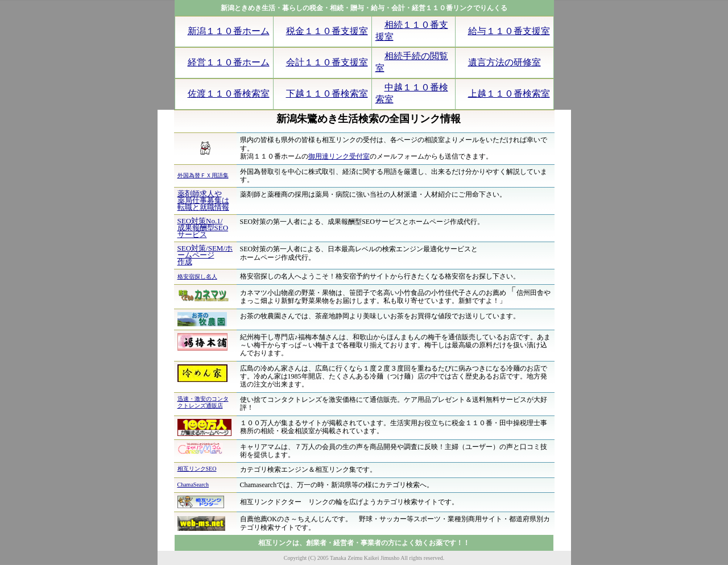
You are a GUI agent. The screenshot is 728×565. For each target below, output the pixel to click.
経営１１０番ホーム (229, 62)
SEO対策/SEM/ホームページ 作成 (205, 255)
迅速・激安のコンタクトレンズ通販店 (203, 402)
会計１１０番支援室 (327, 62)
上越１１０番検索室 (509, 94)
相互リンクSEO (197, 469)
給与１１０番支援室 (509, 31)
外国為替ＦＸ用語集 (203, 175)
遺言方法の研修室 (504, 62)
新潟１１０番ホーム (229, 31)
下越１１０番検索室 (327, 94)
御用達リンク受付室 (339, 156)
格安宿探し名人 (197, 277)
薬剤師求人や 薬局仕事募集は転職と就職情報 (203, 200)
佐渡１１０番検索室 (229, 94)
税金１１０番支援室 (327, 31)
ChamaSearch (193, 485)
